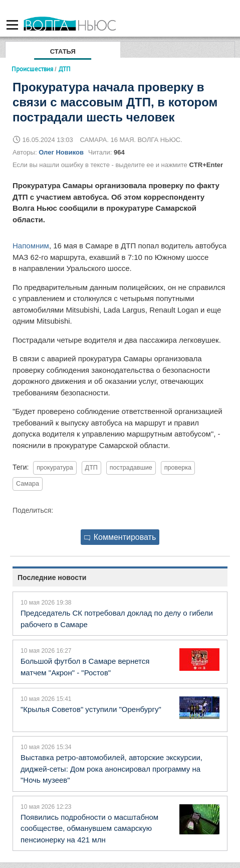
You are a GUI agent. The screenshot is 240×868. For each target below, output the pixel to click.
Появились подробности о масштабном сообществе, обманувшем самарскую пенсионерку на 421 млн (89, 828)
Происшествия (32, 69)
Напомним (31, 246)
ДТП (91, 468)
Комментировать (120, 537)
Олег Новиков (61, 152)
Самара (28, 484)
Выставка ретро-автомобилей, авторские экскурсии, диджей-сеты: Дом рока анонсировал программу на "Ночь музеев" (111, 769)
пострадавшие (131, 468)
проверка (178, 468)
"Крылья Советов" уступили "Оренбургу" (91, 709)
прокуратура (55, 468)
